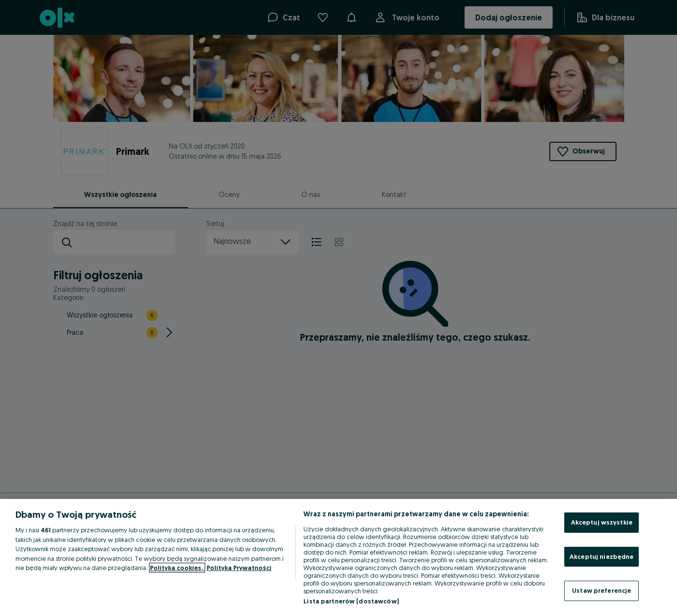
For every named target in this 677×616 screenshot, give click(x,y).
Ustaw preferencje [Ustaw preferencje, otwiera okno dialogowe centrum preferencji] (602, 590)
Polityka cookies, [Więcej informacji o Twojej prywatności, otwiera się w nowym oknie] (177, 568)
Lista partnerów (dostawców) (351, 601)
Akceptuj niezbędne (602, 556)
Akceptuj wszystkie (602, 522)
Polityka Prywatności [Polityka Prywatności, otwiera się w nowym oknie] (239, 568)
